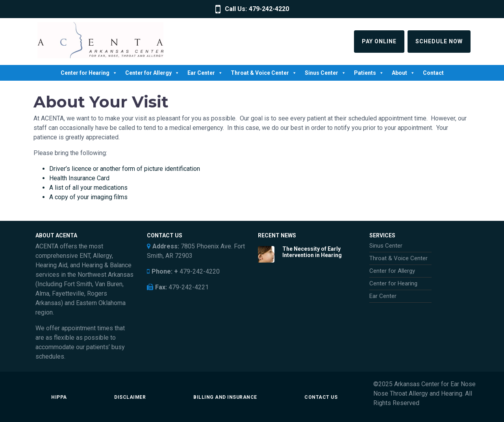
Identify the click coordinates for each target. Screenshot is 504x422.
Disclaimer (130, 397)
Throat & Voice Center (264, 73)
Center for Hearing (89, 73)
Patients (369, 73)
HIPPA (59, 397)
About (403, 73)
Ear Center (205, 73)
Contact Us (321, 397)
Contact (433, 73)
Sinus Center (325, 73)
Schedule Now (439, 41)
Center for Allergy (152, 73)
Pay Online (379, 41)
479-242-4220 (269, 9)
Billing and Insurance (225, 397)
